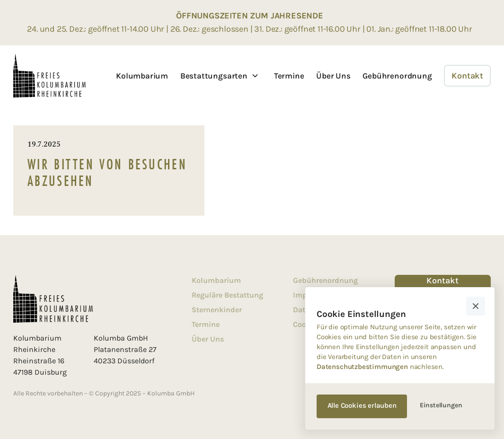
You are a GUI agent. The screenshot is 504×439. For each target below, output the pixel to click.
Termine (289, 76)
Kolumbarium (142, 76)
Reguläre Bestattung (227, 295)
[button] (220, 76)
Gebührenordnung (397, 76)
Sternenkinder (217, 310)
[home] (49, 75)
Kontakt (467, 76)
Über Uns (333, 76)
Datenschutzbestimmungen (362, 367)
